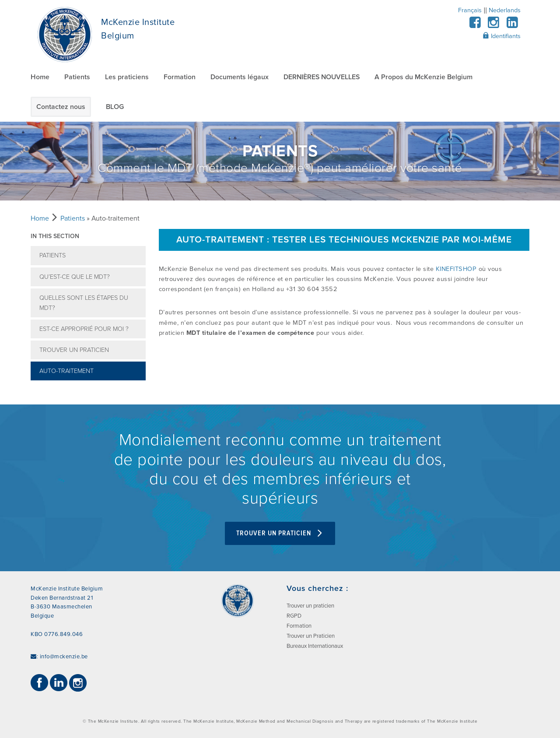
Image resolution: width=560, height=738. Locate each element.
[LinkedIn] (512, 25)
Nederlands (505, 10)
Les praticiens (127, 77)
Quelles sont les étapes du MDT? (84, 303)
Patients (77, 77)
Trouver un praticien (74, 350)
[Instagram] (494, 25)
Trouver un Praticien (280, 533)
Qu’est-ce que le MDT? (75, 277)
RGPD (294, 616)
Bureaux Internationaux (315, 646)
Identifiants (502, 36)
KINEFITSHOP (456, 269)
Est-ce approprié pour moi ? (84, 329)
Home (40, 77)
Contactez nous (61, 107)
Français (470, 10)
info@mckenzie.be (64, 657)
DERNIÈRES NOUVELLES (322, 77)
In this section (55, 236)
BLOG (115, 107)
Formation (180, 77)
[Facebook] (475, 25)
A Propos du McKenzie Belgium (423, 77)
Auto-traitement (66, 371)
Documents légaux (240, 77)
